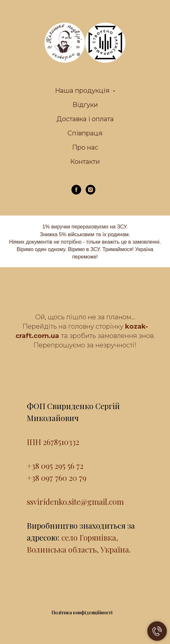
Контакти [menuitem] (85, 162)
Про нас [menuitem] (85, 147)
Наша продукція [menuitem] (83, 90)
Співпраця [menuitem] (85, 133)
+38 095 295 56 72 (55, 466)
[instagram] (90, 193)
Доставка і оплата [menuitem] (85, 119)
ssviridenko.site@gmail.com (75, 501)
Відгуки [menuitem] (85, 105)
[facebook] (76, 193)
